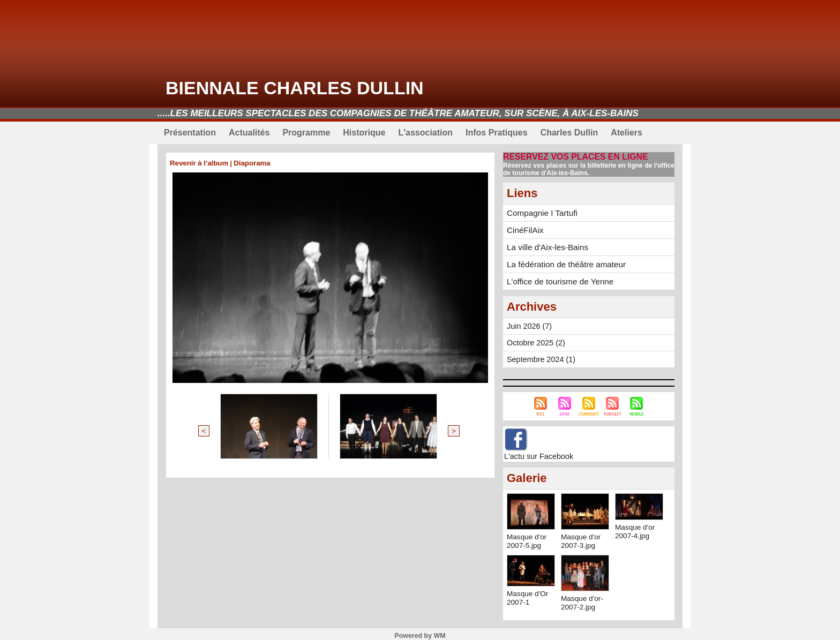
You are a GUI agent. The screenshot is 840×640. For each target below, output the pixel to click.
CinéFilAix (524, 229)
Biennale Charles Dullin (295, 88)
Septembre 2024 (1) (540, 356)
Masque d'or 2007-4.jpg (636, 528)
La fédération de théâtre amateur (561, 262)
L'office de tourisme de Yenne (556, 278)
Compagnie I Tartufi (539, 212)
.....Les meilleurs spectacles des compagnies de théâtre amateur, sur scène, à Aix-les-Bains (398, 113)
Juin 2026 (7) (529, 323)
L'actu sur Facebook (538, 453)
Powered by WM (420, 633)
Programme (306, 133)
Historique (364, 133)
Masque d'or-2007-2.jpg (583, 599)
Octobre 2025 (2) (535, 340)
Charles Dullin (569, 133)
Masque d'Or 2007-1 (528, 594)
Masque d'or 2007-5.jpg (527, 538)
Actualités (249, 133)
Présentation (190, 133)
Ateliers (627, 133)
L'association (425, 133)
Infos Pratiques (497, 133)
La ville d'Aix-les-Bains (544, 245)
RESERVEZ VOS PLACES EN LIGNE (572, 157)
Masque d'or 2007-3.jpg (582, 538)
